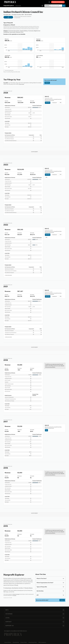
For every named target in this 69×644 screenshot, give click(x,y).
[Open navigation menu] (49, 2)
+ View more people (8, 275)
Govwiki (15, 595)
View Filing (48, 103)
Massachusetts (18, 6)
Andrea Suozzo (8, 588)
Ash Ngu (21, 588)
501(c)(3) (13, 25)
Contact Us (47, 83)
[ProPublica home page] (13, 634)
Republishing (16, 642)
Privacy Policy (24, 642)
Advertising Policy (33, 642)
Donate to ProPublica (58, 2)
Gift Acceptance (42, 642)
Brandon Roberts (29, 588)
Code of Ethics (8, 642)
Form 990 (6, 83)
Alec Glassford (15, 588)
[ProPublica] (10, 2)
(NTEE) (22, 32)
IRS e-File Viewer (16, 594)
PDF (61, 175)
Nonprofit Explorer (9, 6)
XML (61, 103)
